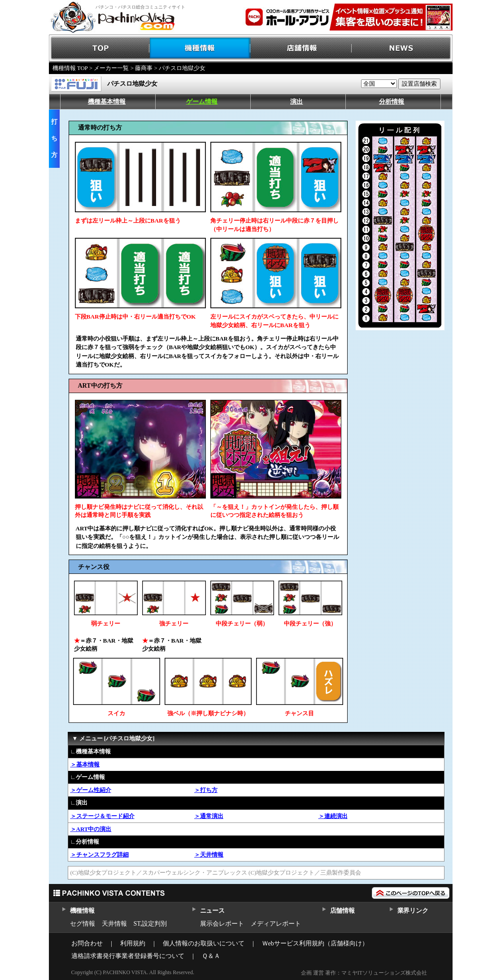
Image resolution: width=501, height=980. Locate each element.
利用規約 (133, 943)
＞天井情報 (209, 855)
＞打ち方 (206, 790)
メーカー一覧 (111, 68)
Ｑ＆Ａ (211, 956)
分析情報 (392, 102)
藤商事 (144, 68)
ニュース (212, 911)
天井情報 (114, 924)
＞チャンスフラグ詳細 (100, 855)
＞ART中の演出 (91, 829)
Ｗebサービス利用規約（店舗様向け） (315, 943)
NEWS (402, 48)
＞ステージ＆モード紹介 (102, 816)
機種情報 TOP (70, 68)
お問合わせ (87, 943)
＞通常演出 (209, 816)
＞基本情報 (85, 764)
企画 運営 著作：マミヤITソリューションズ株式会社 (364, 973)
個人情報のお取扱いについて (204, 943)
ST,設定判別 (150, 924)
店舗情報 (301, 48)
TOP (99, 48)
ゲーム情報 (202, 102)
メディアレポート (276, 924)
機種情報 (200, 48)
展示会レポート (222, 924)
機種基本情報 (107, 102)
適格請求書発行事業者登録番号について (128, 956)
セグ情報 (83, 924)
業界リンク (413, 911)
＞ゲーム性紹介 (91, 790)
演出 (296, 102)
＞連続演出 (333, 816)
